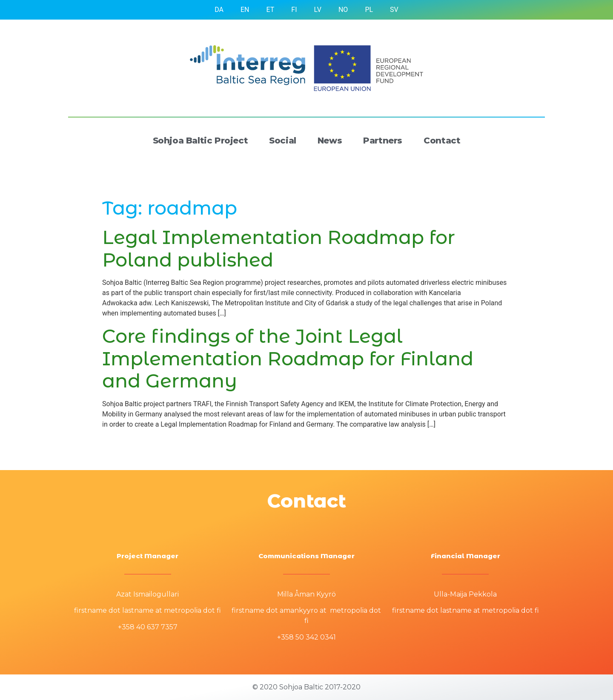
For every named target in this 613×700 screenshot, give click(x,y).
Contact (442, 141)
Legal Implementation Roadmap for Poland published (279, 248)
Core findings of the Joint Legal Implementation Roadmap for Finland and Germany (288, 359)
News (330, 141)
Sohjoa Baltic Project (201, 141)
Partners (383, 141)
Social (283, 141)
